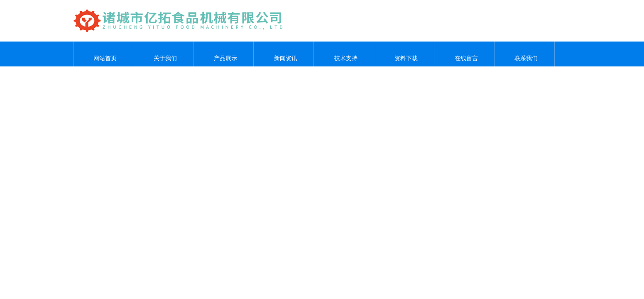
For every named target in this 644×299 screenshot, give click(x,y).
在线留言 (464, 54)
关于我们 (163, 54)
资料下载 (404, 54)
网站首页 (103, 54)
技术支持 (344, 54)
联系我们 (524, 54)
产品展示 (223, 54)
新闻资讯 (284, 54)
